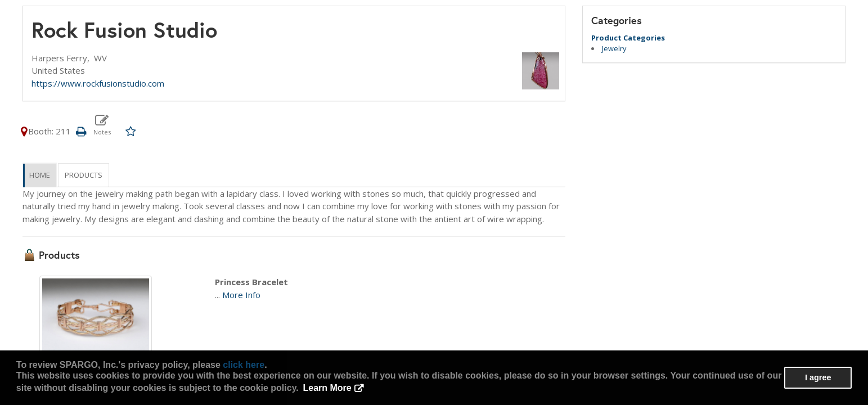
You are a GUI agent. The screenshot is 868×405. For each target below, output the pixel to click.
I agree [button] (818, 377)
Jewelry (614, 48)
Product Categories (628, 38)
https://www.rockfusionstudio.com (98, 83)
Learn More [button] (327, 388)
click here (244, 365)
